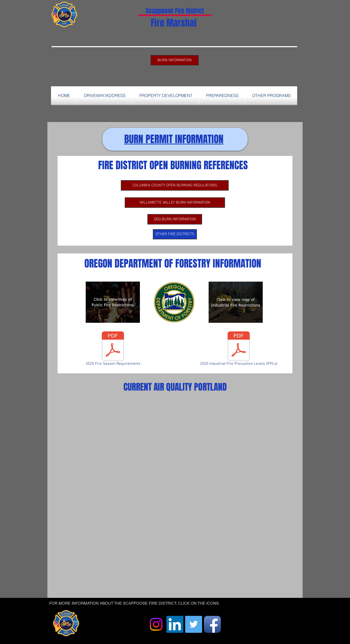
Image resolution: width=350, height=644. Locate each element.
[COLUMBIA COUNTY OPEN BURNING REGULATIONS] (175, 185)
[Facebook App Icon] (212, 624)
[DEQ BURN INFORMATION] (175, 219)
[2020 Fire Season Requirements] (113, 350)
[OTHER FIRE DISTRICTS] (175, 234)
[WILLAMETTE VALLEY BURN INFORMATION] (175, 203)
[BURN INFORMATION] (175, 60)
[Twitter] (194, 624)
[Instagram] (156, 624)
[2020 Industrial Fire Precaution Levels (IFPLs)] (239, 350)
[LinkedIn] (175, 624)
